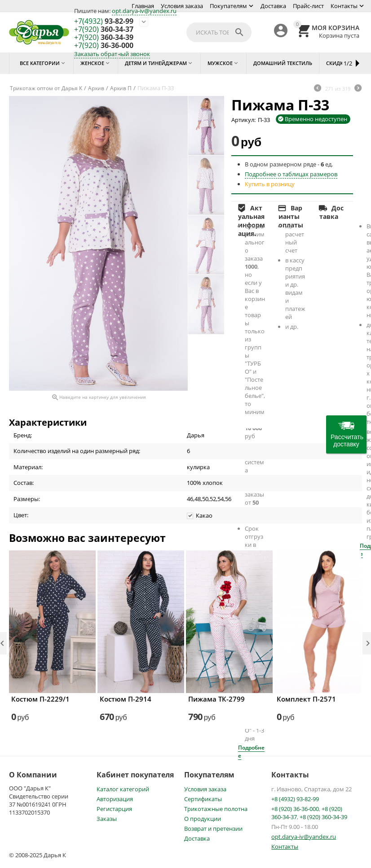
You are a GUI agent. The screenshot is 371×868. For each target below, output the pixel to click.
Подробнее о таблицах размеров (291, 174)
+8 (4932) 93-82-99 (295, 799)
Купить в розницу (270, 184)
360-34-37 (104, 30)
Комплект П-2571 (306, 699)
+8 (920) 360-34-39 (323, 817)
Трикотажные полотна (216, 809)
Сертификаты (203, 799)
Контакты (344, 6)
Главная (143, 6)
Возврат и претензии (213, 829)
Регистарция (114, 809)
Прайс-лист (308, 6)
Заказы (107, 819)
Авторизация (115, 799)
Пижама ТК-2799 (216, 699)
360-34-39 (104, 38)
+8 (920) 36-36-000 (295, 809)
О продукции (203, 819)
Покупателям (228, 6)
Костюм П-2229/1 (40, 699)
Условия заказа (182, 6)
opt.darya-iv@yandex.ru (144, 11)
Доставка (273, 6)
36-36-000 (104, 46)
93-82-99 (104, 22)
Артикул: (243, 120)
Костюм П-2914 (126, 699)
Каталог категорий (123, 789)
